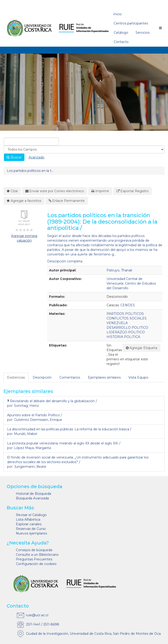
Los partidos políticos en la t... (30, 171)
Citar (12, 191)
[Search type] (84, 149)
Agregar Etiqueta (142, 348)
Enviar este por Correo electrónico (55, 191)
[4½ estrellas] (31, 230)
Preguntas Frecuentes (34, 559)
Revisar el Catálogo (31, 515)
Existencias (16, 377)
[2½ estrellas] (23, 230)
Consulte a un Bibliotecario (37, 555)
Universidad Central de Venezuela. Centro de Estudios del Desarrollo (131, 283)
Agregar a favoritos (24, 201)
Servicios (143, 33)
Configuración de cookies (36, 564)
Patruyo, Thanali (119, 270)
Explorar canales (29, 524)
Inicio (117, 14)
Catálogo (121, 33)
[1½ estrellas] (20, 230)
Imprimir (100, 191)
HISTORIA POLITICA (123, 337)
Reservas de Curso (31, 529)
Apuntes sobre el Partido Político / (35, 415)
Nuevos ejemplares (31, 533)
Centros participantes (131, 23)
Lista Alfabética (28, 519)
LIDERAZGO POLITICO (126, 332)
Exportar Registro (133, 191)
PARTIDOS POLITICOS (125, 314)
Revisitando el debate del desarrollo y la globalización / (52, 401)
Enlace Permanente (67, 201)
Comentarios (70, 377)
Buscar (14, 157)
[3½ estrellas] (27, 230)
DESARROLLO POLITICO (127, 328)
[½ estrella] (16, 230)
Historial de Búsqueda (33, 494)
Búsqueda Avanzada (32, 498)
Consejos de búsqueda (34, 550)
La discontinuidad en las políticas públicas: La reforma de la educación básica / (69, 429)
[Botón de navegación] (160, 28)
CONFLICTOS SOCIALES (127, 318)
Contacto (121, 42)
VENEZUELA (117, 323)
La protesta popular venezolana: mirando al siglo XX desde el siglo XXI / (64, 443)
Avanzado (36, 157)
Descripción (42, 377)
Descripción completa (65, 261)
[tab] (16, 377)
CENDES (128, 305)
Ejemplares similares (104, 377)
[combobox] (31, 142)
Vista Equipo (138, 377)
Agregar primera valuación (24, 238)
